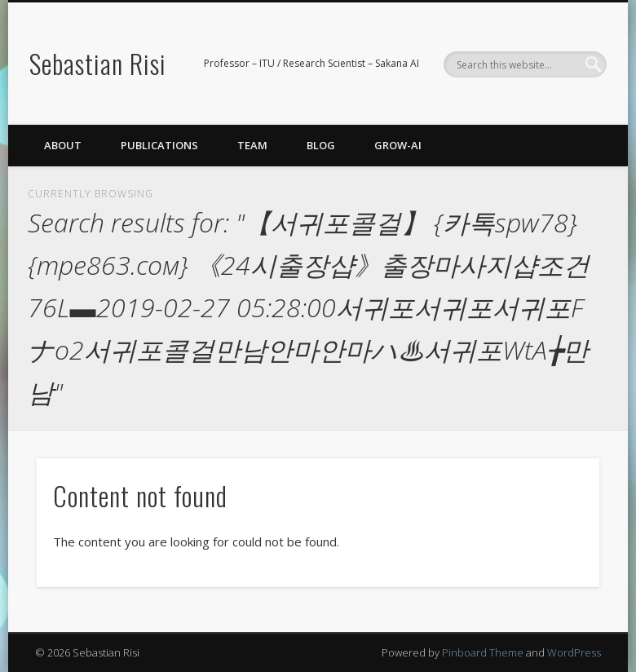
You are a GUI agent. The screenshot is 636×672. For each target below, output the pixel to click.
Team (252, 145)
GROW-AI (398, 145)
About (63, 145)
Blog (321, 145)
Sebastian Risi (98, 63)
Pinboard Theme (483, 652)
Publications (159, 145)
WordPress (574, 652)
